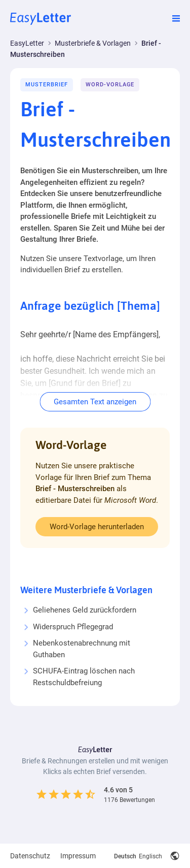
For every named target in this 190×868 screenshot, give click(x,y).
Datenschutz (30, 856)
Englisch (150, 856)
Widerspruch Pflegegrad (73, 627)
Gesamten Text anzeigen (95, 402)
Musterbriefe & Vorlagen (93, 43)
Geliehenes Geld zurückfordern (85, 610)
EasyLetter (27, 43)
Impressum (78, 856)
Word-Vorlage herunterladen (97, 527)
